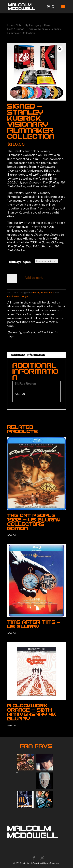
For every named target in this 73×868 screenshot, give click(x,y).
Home (11, 25)
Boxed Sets (48, 293)
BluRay (36, 293)
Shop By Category (30, 25)
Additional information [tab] (28, 355)
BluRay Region (20, 262)
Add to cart (34, 278)
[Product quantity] (12, 278)
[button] (60, 49)
